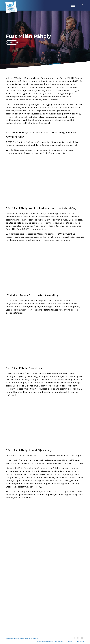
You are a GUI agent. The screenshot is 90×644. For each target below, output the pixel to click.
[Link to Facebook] (82, 5)
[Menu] (72, 5)
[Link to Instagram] (78, 638)
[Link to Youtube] (82, 638)
